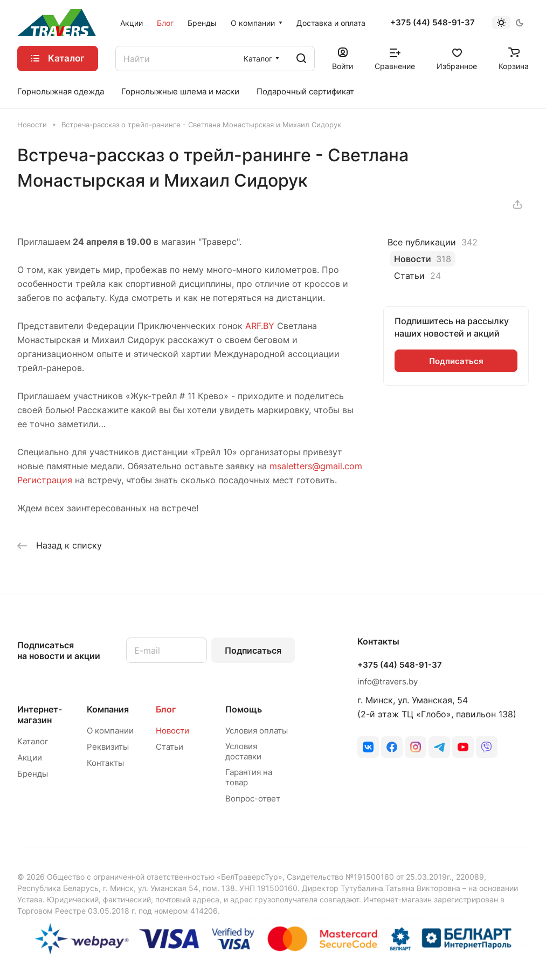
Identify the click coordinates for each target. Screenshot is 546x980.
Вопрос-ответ (253, 799)
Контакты (105, 763)
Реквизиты (108, 747)
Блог (166, 709)
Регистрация (45, 480)
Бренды (33, 774)
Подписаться (253, 650)
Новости (172, 731)
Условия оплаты (257, 731)
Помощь (244, 709)
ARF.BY (260, 326)
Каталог (33, 741)
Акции (30, 758)
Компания (108, 709)
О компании (110, 731)
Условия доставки (243, 751)
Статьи (170, 747)
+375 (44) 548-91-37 (433, 23)
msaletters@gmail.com (316, 466)
